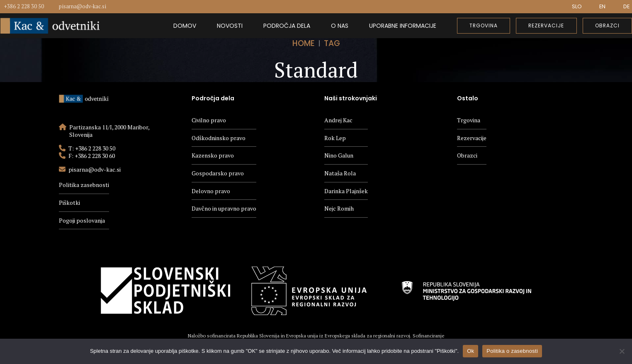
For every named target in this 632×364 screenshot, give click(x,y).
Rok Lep (335, 138)
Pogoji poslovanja (82, 220)
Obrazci (467, 155)
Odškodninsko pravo (219, 138)
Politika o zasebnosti (512, 351)
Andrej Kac (338, 120)
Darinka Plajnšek (346, 191)
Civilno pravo (209, 120)
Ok (470, 351)
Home (304, 43)
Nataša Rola (340, 173)
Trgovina (469, 120)
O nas (340, 26)
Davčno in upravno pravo (224, 208)
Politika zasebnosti (84, 185)
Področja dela (287, 26)
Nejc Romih (339, 208)
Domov (185, 26)
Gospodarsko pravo (218, 173)
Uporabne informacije (403, 26)
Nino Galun (339, 155)
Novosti (230, 26)
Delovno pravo (211, 191)
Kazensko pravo (213, 155)
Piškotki (69, 203)
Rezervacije (472, 138)
